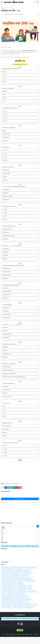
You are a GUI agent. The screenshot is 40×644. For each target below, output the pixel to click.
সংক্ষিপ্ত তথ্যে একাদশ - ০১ (23, 602)
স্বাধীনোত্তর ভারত (29, 607)
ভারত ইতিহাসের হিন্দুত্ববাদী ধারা (8, 597)
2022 (20, 539)
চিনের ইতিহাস (5, 581)
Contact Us (13, 634)
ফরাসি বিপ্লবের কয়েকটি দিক (17, 584)
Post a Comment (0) (20, 499)
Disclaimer (19, 634)
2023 (20, 537)
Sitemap (36, 634)
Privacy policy (26, 634)
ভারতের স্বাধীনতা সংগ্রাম (7, 599)
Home (2, 8)
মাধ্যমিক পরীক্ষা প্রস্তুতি (27, 599)
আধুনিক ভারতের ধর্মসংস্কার (30, 568)
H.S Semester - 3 (6, 568)
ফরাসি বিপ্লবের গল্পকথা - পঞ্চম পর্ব (25, 589)
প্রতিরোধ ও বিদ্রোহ (6, 584)
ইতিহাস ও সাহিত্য (5, 573)
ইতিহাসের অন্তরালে (28, 573)
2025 (20, 533)
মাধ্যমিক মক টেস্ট (15, 484)
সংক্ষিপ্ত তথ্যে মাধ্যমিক (6, 605)
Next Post (36, 502)
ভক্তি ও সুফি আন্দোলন (20, 594)
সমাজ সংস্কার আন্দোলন (7, 607)
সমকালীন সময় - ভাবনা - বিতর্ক (31, 605)
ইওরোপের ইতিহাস (20, 570)
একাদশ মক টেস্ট (25, 576)
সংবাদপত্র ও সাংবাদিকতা (18, 605)
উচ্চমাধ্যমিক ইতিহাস (15, 576)
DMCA (31, 634)
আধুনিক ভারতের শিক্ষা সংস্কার (8, 570)
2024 (20, 535)
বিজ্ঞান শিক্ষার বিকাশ (33, 592)
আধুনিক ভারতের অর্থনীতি (17, 568)
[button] (2, 2)
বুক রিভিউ (4, 594)
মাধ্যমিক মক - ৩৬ (8, 8)
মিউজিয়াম (13, 602)
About (8, 634)
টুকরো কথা (20, 581)
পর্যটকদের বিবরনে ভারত (29, 581)
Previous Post (5, 502)
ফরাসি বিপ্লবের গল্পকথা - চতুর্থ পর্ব (9, 586)
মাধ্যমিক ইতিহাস (17, 599)
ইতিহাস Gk (28, 570)
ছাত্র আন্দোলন (13, 581)
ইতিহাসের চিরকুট (5, 576)
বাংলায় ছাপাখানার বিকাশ (22, 592)
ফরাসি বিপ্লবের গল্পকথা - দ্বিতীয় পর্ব (9, 589)
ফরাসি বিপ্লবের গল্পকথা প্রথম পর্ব (8, 592)
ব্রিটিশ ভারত (11, 594)
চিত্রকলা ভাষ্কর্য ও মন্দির (27, 578)
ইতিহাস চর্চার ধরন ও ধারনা (16, 573)
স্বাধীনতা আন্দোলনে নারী (18, 607)
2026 (20, 531)
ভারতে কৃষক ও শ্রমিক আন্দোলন (23, 597)
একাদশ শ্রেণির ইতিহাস (6, 578)
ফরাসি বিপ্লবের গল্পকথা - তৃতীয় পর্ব (24, 586)
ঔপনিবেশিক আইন (17, 578)
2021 (20, 541)
